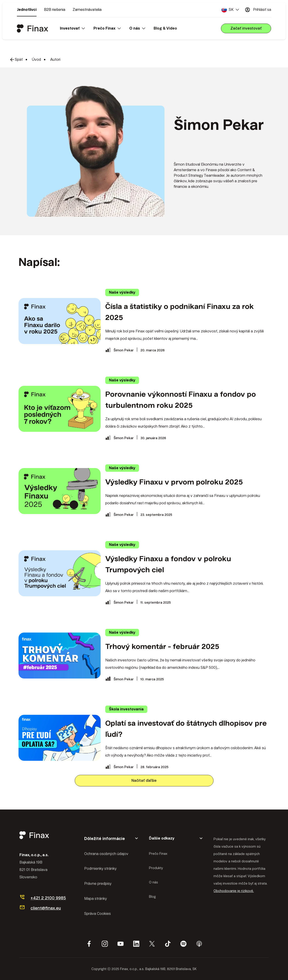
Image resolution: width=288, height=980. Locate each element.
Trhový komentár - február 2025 (162, 646)
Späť (16, 60)
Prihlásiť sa (258, 10)
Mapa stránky (96, 899)
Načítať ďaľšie (144, 781)
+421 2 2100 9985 (48, 898)
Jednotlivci (27, 10)
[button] (230, 10)
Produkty (156, 868)
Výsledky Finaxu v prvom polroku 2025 (174, 482)
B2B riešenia (55, 10)
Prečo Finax (158, 854)
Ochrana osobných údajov (106, 854)
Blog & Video (165, 28)
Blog (152, 897)
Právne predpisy (98, 884)
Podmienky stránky (100, 869)
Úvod (36, 59)
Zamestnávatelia (87, 10)
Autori (55, 59)
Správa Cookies (98, 914)
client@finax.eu (46, 908)
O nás (153, 882)
